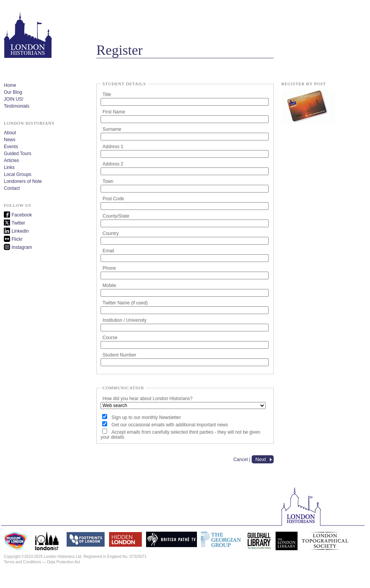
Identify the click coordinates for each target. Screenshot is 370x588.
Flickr (17, 239)
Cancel (240, 460)
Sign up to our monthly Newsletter (146, 417)
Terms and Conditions (23, 562)
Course (110, 338)
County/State (116, 216)
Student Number (119, 355)
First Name (114, 112)
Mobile (109, 286)
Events (11, 147)
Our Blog (13, 92)
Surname (112, 129)
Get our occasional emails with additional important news (170, 425)
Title (107, 95)
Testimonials (17, 106)
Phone (109, 268)
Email (108, 251)
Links (9, 167)
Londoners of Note (23, 181)
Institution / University (124, 320)
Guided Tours (18, 154)
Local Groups (18, 174)
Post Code (113, 199)
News (10, 140)
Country (111, 233)
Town (108, 181)
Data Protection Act (64, 562)
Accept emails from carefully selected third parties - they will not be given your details (181, 435)
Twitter (18, 223)
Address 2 (113, 164)
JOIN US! (14, 99)
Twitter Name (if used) (125, 303)
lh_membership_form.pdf (308, 107)
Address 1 (113, 147)
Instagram (22, 247)
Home (10, 85)
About (10, 133)
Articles (11, 161)
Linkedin (20, 231)
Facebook (22, 215)
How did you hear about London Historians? (147, 399)
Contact (12, 188)
